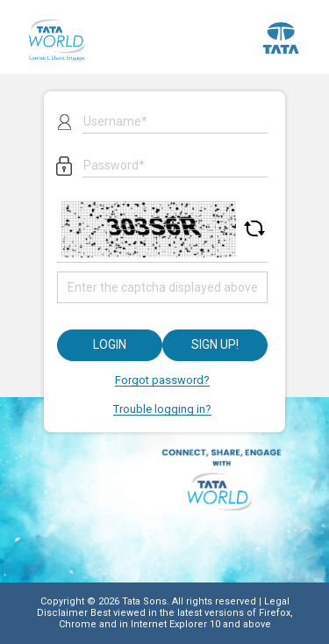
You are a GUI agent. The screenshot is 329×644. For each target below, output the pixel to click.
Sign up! (215, 344)
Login (110, 344)
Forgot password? (162, 380)
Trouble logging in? (162, 409)
